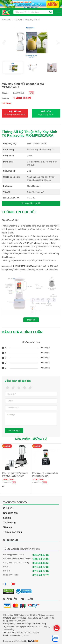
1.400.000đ (22, 98)
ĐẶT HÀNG (15, 113)
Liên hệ (7, 518)
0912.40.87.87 (41, 571)
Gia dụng (18, 20)
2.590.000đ (8, 480)
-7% (31, 93)
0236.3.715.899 (32, 632)
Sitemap (8, 527)
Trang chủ (6, 20)
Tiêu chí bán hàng (13, 532)
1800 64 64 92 (41, 559)
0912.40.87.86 (41, 555)
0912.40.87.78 (41, 575)
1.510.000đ (19, 93)
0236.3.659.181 (14, 632)
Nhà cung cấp (10, 513)
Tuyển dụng (9, 523)
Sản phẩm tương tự (31, 439)
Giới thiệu (8, 508)
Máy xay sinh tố (32, 20)
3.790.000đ (38, 480)
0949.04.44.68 (41, 563)
